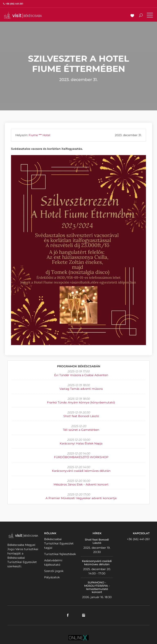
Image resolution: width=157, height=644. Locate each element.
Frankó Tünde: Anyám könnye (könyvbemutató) (81, 402)
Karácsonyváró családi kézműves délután (81, 471)
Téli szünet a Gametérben (81, 430)
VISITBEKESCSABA (23, 15)
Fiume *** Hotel (39, 135)
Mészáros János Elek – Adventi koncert (81, 484)
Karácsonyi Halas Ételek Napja (81, 443)
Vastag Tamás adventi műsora (81, 389)
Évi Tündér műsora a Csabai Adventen (81, 375)
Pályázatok (52, 577)
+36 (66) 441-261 (138, 539)
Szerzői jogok (54, 571)
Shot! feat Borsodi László (81, 416)
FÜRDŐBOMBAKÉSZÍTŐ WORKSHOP (81, 457)
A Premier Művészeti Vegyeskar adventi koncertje (81, 498)
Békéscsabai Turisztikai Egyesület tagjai (59, 543)
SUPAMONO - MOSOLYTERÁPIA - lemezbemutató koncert (97, 587)
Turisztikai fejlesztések (60, 554)
